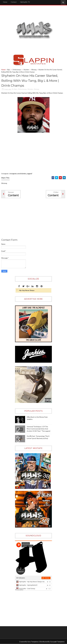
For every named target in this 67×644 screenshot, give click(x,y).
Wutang (34, 70)
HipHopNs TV (25, 2)
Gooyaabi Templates (57, 642)
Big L (9, 70)
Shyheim (26, 70)
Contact (14, 2)
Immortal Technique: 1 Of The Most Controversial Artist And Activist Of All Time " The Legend (38, 429)
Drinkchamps (17, 70)
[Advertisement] (29, 608)
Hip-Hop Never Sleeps (27, 290)
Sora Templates (33, 642)
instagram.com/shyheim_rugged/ (21, 174)
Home (5, 2)
